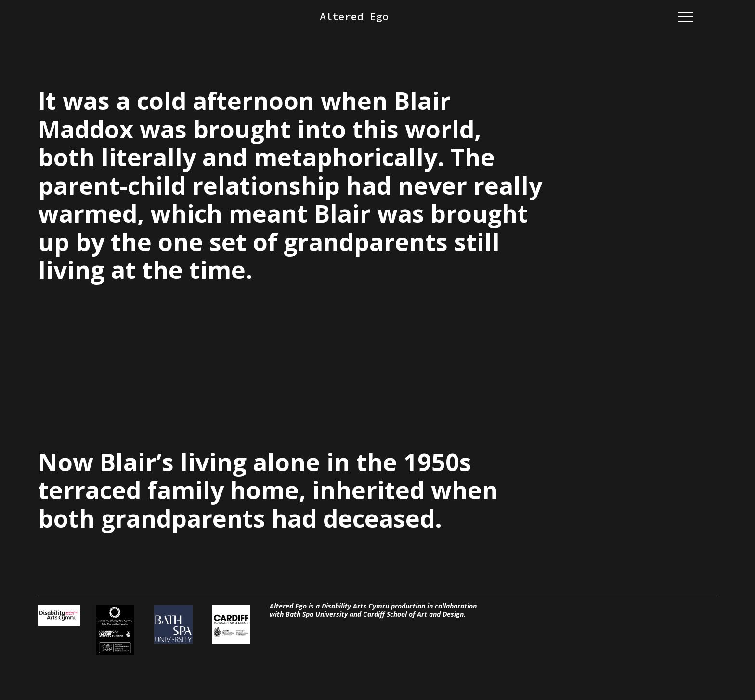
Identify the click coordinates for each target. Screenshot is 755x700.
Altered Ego (354, 17)
